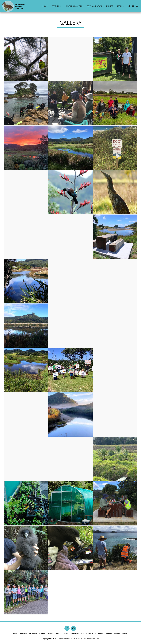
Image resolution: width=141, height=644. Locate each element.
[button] (129, 6)
